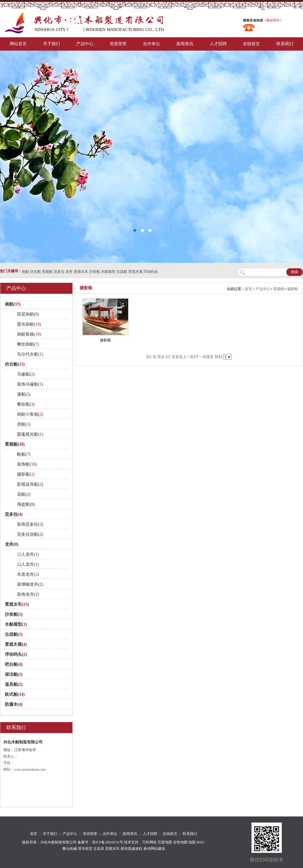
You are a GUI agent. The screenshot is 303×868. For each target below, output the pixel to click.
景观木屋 (135, 272)
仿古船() (15, 364)
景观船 (47, 272)
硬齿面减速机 (132, 849)
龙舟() (12, 544)
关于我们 (52, 44)
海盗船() (26, 504)
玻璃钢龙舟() (30, 584)
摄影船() (26, 474)
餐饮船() (26, 404)
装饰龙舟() (28, 594)
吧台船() (14, 664)
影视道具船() (30, 484)
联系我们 (285, 44)
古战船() (14, 634)
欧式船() (15, 694)
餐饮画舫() (28, 344)
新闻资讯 (185, 44)
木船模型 (108, 272)
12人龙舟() (28, 554)
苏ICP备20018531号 (108, 842)
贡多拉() (14, 514)
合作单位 (151, 44)
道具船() (14, 684)
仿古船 (35, 272)
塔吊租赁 (85, 849)
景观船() (15, 444)
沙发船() (14, 614)
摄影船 (293, 289)
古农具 (99, 849)
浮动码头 (151, 272)
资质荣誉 (118, 44)
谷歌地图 (180, 842)
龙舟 (69, 272)
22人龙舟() (28, 564)
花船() (24, 494)
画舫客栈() (29, 334)
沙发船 (95, 272)
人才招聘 (218, 44)
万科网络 (150, 842)
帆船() (24, 454)
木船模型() (16, 624)
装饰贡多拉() (30, 524)
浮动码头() (16, 654)
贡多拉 (59, 272)
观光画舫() (29, 324)
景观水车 (81, 272)
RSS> (201, 842)
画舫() (13, 304)
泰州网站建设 (154, 849)
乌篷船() (26, 374)
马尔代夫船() (30, 354)
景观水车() (17, 604)
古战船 (122, 272)
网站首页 (18, 44)
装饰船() (27, 464)
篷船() (24, 394)
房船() (24, 424)
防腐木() (14, 704)
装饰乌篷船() (30, 384)
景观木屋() (16, 644)
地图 (192, 842)
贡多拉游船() (30, 534)
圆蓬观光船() (30, 434)
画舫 (25, 272)
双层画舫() (28, 314)
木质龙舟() (28, 574)
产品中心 (85, 44)
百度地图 (165, 842)
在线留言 (251, 44)
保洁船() (14, 674)
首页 (248, 289)
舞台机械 (70, 849)
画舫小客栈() (30, 414)
